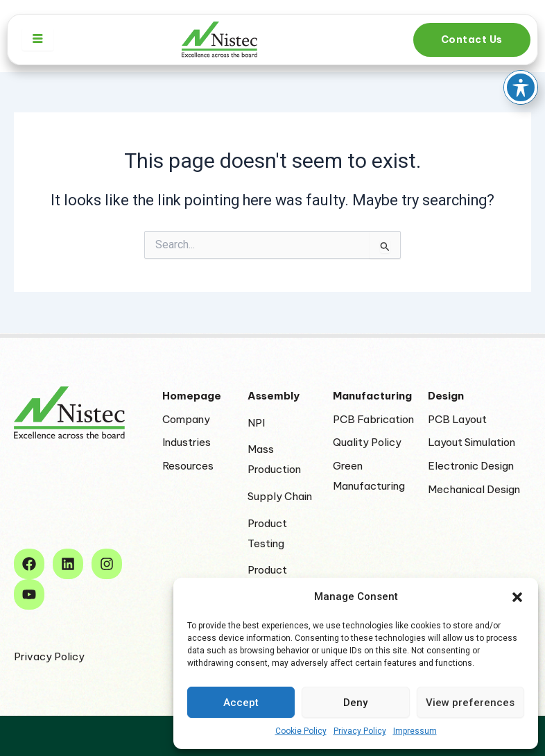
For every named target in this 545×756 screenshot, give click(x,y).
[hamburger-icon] (38, 40)
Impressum (415, 731)
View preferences (470, 703)
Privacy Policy (360, 731)
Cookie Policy (301, 731)
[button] (517, 597)
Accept (241, 703)
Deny (355, 703)
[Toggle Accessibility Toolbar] (521, 42)
